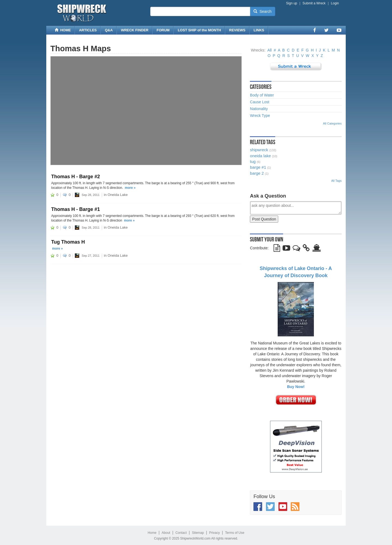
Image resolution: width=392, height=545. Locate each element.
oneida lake (260, 156)
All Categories (332, 123)
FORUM (163, 30)
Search (262, 11)
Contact (181, 533)
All (269, 50)
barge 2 (257, 173)
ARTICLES (88, 30)
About (166, 533)
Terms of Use (235, 533)
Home (152, 533)
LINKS (259, 30)
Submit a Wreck (314, 3)
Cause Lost (260, 102)
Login (335, 3)
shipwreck (259, 150)
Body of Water (262, 95)
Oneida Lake (118, 195)
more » (130, 188)
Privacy (214, 533)
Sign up (292, 3)
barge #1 (258, 167)
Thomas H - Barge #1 (76, 209)
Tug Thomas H (68, 242)
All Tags (336, 181)
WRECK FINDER (135, 30)
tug (253, 161)
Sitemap (198, 533)
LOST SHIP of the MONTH (199, 30)
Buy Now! (296, 387)
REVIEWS (237, 30)
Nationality (259, 109)
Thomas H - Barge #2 (76, 177)
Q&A (109, 30)
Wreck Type (260, 116)
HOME (63, 30)
